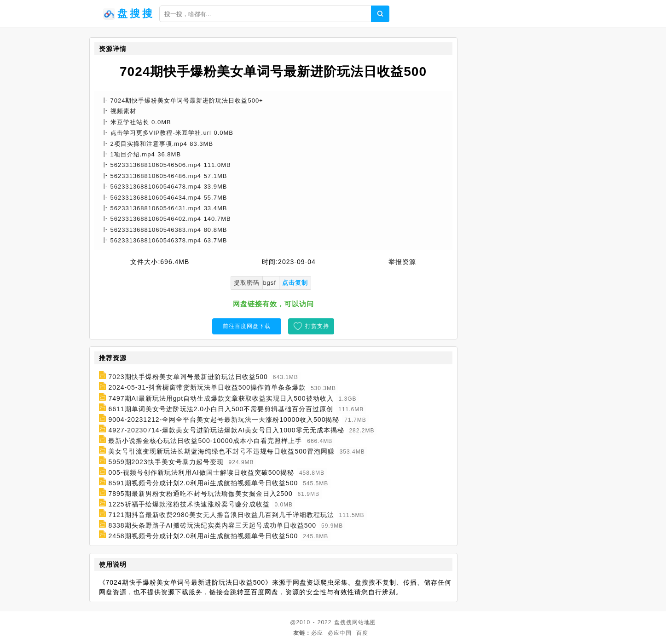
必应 (317, 633)
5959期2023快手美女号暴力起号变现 (166, 462)
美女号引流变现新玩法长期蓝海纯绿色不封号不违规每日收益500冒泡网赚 (221, 451)
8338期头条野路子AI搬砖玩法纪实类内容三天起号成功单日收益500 (212, 525)
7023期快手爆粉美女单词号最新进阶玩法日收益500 (188, 377)
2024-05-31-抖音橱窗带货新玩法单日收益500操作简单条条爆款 (207, 388)
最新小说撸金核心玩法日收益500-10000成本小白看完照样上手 (205, 441)
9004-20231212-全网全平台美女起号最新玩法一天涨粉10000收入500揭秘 (224, 420)
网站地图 (364, 622)
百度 (362, 633)
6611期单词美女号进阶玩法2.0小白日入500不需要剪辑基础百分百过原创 (221, 409)
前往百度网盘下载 (247, 326)
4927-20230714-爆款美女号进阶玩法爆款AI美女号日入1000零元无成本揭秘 (226, 430)
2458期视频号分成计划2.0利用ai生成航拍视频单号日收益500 (203, 536)
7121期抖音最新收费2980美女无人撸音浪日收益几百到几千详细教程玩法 (221, 515)
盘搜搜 (343, 622)
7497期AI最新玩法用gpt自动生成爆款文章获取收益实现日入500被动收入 (221, 398)
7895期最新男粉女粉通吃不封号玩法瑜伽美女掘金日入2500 (200, 494)
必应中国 (340, 633)
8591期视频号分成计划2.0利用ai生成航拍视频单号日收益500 (203, 483)
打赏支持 (317, 326)
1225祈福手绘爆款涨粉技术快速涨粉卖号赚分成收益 (189, 504)
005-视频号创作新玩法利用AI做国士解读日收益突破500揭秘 (201, 472)
